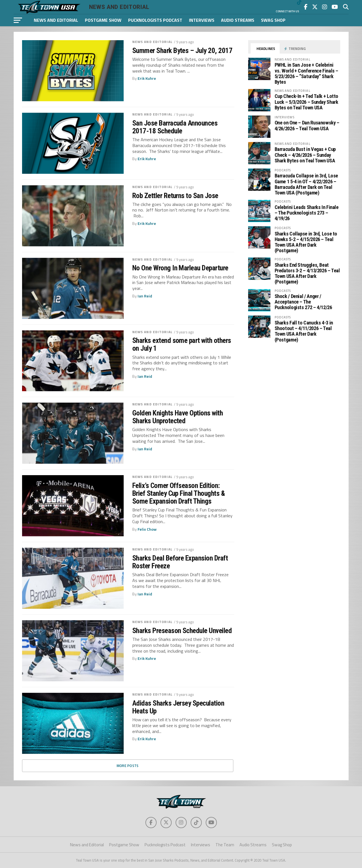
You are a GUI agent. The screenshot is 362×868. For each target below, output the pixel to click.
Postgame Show (103, 20)
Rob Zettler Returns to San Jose (175, 196)
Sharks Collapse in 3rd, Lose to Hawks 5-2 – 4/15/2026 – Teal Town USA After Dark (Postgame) (306, 242)
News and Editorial (56, 20)
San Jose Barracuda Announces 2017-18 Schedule (175, 127)
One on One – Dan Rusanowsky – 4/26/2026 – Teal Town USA (307, 125)
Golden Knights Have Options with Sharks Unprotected (178, 417)
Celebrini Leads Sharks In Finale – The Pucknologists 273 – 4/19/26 (307, 213)
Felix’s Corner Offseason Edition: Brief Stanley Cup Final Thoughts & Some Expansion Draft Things (179, 493)
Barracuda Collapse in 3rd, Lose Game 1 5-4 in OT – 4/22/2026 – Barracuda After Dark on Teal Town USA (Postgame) (306, 184)
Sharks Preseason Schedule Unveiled (182, 631)
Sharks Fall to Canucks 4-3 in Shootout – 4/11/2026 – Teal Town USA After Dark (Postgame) (304, 331)
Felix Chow (147, 529)
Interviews (202, 20)
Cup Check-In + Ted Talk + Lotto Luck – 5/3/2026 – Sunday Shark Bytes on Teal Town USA (307, 102)
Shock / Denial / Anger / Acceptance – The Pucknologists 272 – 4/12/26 (303, 302)
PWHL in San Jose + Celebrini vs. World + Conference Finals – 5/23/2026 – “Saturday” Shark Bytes (307, 73)
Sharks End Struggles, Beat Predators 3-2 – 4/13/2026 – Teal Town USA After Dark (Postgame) (307, 273)
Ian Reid (145, 296)
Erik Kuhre (147, 78)
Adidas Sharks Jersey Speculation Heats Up (178, 707)
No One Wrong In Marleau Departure (180, 268)
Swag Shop (273, 20)
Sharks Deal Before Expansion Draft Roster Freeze (180, 562)
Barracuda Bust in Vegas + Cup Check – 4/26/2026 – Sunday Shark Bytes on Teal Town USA (305, 155)
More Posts (128, 766)
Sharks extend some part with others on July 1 (182, 344)
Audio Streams (238, 20)
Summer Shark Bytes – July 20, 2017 (182, 51)
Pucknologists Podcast (155, 20)
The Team (225, 845)
